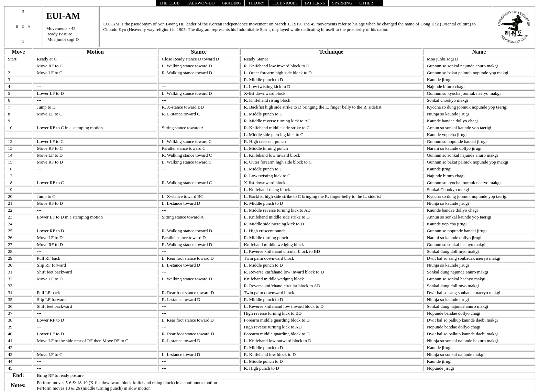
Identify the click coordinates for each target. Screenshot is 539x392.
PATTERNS (315, 3)
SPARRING (342, 3)
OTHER (366, 3)
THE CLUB (169, 3)
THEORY (256, 3)
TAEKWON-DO (201, 3)
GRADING (231, 3)
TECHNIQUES (285, 3)
